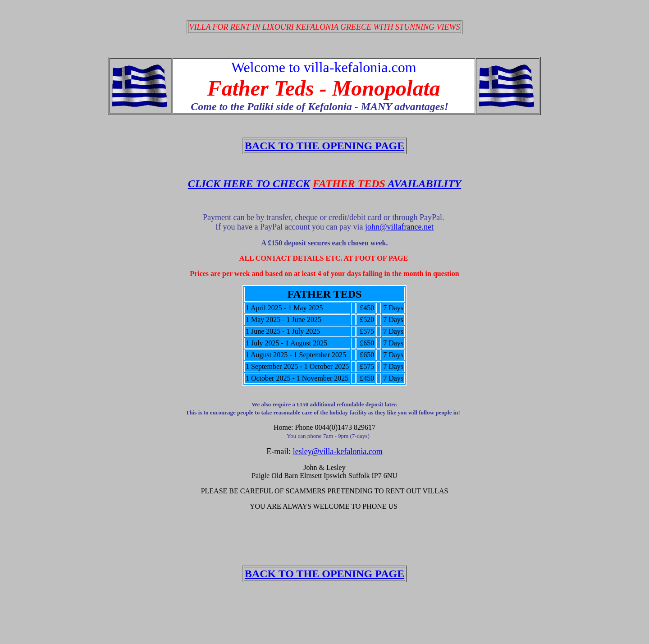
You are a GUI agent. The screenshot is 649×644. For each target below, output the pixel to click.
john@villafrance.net (399, 227)
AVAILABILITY (387, 184)
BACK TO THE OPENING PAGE (324, 146)
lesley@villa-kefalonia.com (338, 451)
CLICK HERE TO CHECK (249, 184)
